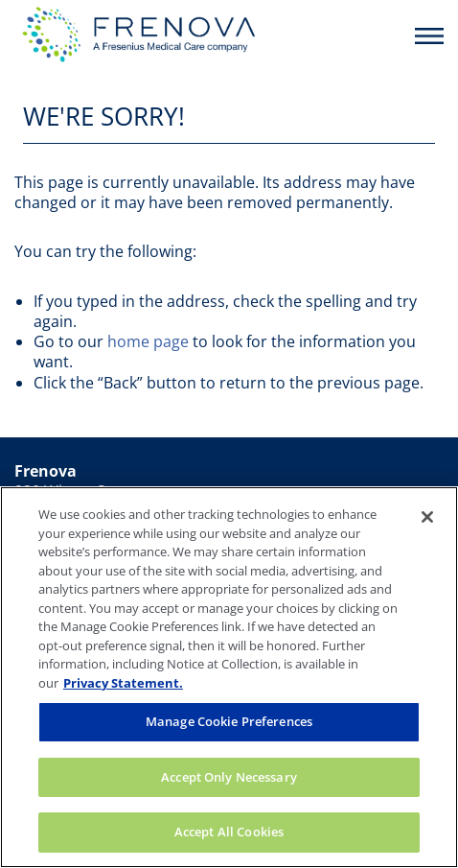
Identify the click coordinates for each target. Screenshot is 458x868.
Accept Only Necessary (229, 777)
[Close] (427, 517)
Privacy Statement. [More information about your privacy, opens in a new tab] (123, 683)
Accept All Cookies (229, 832)
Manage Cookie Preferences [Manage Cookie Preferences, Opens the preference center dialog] (229, 721)
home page (148, 341)
